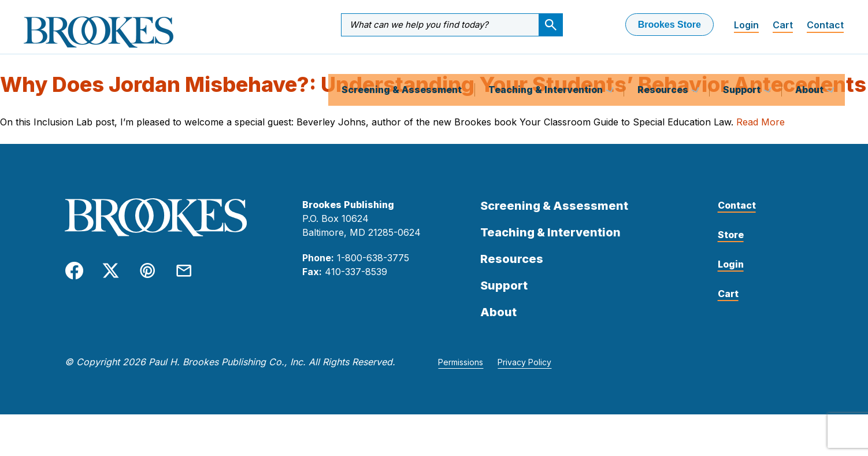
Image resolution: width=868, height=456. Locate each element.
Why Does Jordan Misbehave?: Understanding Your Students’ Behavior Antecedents (433, 97)
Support (743, 66)
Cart (783, 25)
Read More (761, 134)
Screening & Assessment (402, 66)
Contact (825, 25)
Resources (664, 66)
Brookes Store (669, 25)
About (810, 66)
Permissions (461, 374)
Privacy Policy (524, 374)
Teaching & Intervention (547, 66)
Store (731, 247)
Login (746, 25)
